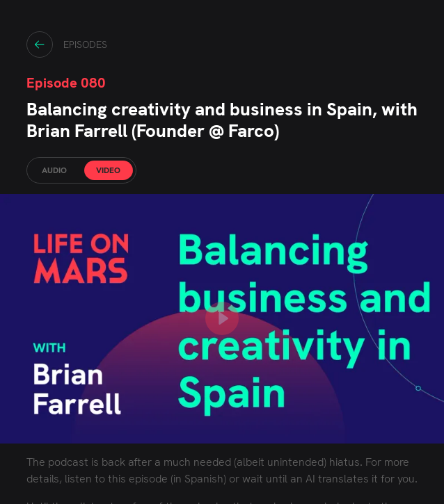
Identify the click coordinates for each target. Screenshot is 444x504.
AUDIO (54, 170)
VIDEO (108, 170)
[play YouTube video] (222, 318)
